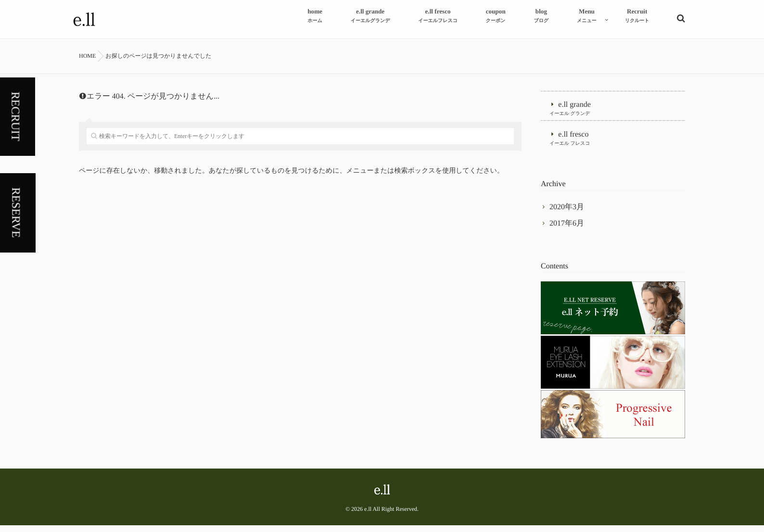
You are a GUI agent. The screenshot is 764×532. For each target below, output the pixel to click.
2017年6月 (567, 230)
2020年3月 (567, 214)
